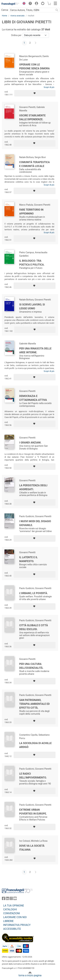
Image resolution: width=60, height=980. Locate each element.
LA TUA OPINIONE (14, 906)
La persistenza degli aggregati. (33, 487)
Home (4, 16)
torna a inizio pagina (30, 975)
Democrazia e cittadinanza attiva (33, 398)
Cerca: (5, 10)
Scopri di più (49, 87)
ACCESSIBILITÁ (12, 929)
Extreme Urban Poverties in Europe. (33, 812)
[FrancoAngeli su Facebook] (4, 899)
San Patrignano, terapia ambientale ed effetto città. (34, 704)
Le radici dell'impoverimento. (33, 776)
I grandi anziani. (30, 443)
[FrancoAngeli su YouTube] (15, 899)
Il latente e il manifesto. (28, 559)
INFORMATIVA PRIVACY (17, 925)
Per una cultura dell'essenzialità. (31, 666)
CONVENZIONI (12, 913)
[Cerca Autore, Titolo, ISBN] (32, 10)
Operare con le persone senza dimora (34, 67)
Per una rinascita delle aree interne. (35, 350)
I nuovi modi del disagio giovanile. (35, 523)
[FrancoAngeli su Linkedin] (7, 899)
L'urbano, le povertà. (34, 593)
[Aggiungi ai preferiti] (35, 93)
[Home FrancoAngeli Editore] (11, 4)
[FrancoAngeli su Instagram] (11, 899)
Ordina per (16, 35)
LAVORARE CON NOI (15, 917)
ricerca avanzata (17, 16)
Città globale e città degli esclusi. (34, 627)
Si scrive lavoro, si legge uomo (32, 306)
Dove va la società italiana (32, 848)
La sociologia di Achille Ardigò (35, 745)
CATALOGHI (10, 909)
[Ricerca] (57, 10)
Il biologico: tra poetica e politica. (32, 263)
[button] (23, 4)
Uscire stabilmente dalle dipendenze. (32, 117)
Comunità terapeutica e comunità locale (34, 164)
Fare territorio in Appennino (31, 212)
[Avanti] (36, 43)
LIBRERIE (8, 921)
